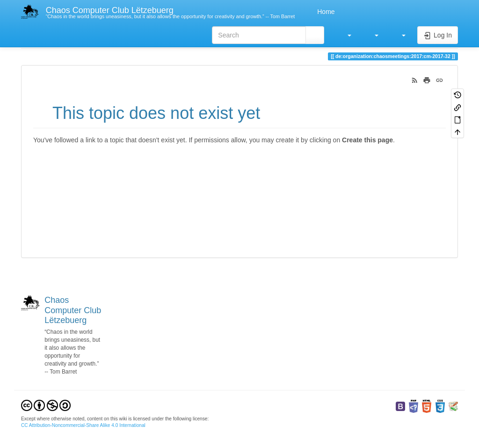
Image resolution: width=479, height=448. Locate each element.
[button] (345, 35)
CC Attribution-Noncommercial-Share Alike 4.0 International (83, 425)
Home (325, 12)
